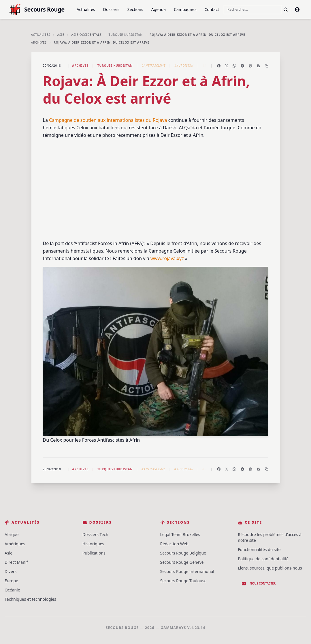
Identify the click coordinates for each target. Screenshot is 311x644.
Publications (94, 553)
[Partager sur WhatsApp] (234, 66)
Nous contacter (259, 584)
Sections (135, 9)
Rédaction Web (174, 544)
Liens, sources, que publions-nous (270, 568)
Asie (61, 35)
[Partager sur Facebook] (219, 66)
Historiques (93, 544)
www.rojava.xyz (167, 258)
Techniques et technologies (30, 599)
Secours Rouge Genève (182, 562)
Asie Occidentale (86, 35)
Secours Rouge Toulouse (183, 581)
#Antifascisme (153, 66)
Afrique (12, 534)
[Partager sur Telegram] (242, 66)
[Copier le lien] (267, 66)
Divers (11, 571)
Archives (39, 42)
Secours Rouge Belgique (183, 553)
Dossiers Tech (95, 534)
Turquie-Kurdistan (126, 35)
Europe (11, 581)
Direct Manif (16, 562)
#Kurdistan (184, 66)
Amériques (15, 544)
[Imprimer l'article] (250, 66)
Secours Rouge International (187, 571)
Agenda (159, 9)
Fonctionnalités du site (259, 549)
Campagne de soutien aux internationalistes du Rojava (108, 120)
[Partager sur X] (227, 66)
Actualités (86, 9)
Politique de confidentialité (263, 559)
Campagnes (185, 9)
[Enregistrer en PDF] (259, 66)
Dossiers (111, 9)
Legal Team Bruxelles (180, 534)
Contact (212, 9)
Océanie (12, 590)
